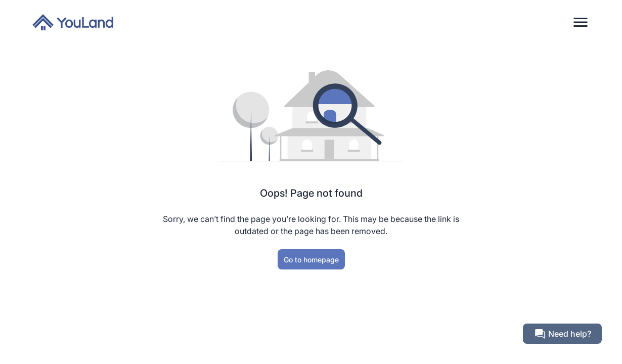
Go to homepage (311, 260)
